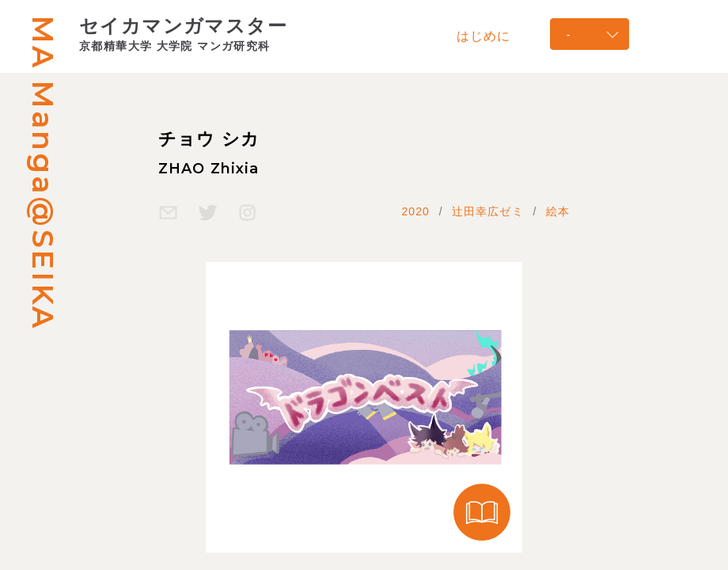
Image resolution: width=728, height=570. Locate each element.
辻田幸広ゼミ (488, 211)
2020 (415, 211)
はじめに (483, 36)
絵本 (558, 211)
